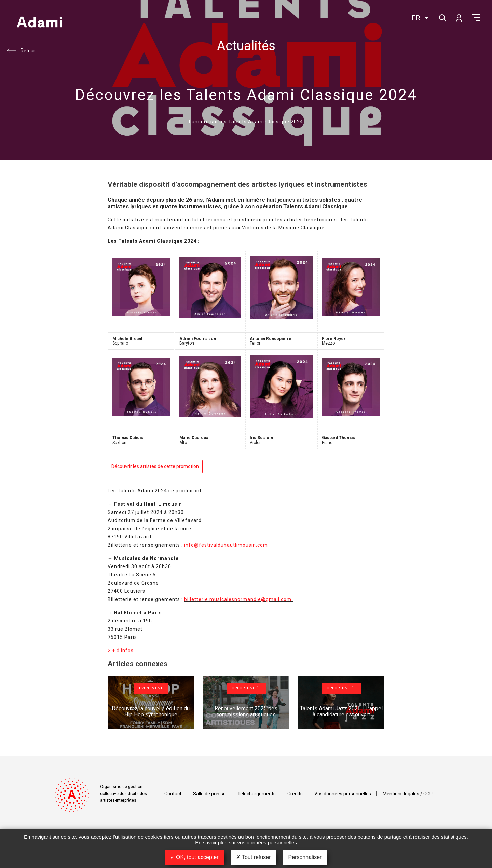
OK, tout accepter (194, 857)
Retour (28, 51)
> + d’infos (121, 650)
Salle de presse (209, 794)
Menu (476, 18)
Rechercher (442, 17)
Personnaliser (305, 857)
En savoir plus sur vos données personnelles (246, 843)
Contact (173, 794)
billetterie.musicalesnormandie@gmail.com (238, 599)
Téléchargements (257, 794)
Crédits (295, 794)
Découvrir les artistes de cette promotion (155, 466)
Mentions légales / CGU (408, 794)
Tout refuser (254, 857)
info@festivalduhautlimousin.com (227, 545)
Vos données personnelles (343, 794)
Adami (39, 23)
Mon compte (459, 18)
